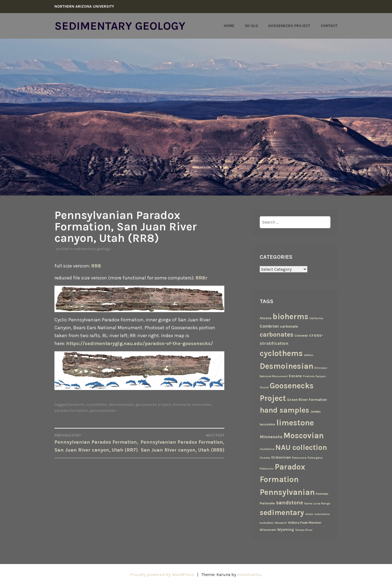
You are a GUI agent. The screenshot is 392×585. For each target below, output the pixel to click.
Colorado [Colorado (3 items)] (301, 336)
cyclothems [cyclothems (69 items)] (281, 353)
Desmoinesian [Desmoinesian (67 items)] (287, 366)
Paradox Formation (71, 411)
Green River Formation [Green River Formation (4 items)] (307, 400)
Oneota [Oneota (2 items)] (265, 458)
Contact (329, 26)
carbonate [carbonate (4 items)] (289, 326)
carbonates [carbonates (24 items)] (277, 335)
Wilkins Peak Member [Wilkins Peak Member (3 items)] (305, 523)
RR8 (96, 266)
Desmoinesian (122, 405)
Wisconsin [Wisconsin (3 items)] (268, 530)
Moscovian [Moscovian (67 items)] (304, 435)
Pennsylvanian (103, 411)
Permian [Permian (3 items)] (322, 494)
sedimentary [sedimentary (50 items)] (282, 513)
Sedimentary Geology (120, 26)
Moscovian (202, 405)
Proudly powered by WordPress (162, 575)
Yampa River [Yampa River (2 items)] (304, 530)
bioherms (76, 405)
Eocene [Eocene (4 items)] (295, 376)
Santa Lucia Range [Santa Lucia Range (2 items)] (317, 503)
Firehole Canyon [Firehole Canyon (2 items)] (314, 376)
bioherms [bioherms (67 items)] (290, 316)
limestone (181, 405)
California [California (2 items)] (316, 318)
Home (229, 26)
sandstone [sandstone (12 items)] (290, 503)
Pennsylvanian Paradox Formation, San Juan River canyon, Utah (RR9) (182, 443)
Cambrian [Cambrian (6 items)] (269, 326)
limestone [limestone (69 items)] (295, 423)
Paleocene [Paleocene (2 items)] (299, 458)
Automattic (249, 575)
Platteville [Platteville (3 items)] (267, 503)
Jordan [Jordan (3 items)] (316, 412)
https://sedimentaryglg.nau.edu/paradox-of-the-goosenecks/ (140, 343)
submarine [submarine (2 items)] (322, 514)
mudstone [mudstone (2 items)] (267, 449)
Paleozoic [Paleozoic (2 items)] (267, 469)
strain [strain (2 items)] (309, 514)
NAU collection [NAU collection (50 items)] (301, 447)
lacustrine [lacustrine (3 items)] (267, 424)
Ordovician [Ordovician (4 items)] (281, 457)
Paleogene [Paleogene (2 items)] (315, 458)
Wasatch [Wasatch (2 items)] (281, 523)
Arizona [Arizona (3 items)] (266, 318)
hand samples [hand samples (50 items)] (284, 410)
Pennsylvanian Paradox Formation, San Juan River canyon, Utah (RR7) (97, 443)
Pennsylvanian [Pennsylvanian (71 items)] (287, 492)
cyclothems (97, 405)
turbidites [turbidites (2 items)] (267, 523)
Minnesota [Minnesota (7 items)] (271, 437)
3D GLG (251, 26)
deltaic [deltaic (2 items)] (309, 355)
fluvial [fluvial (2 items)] (264, 387)
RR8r (201, 278)
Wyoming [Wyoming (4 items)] (286, 529)
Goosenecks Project (289, 26)
